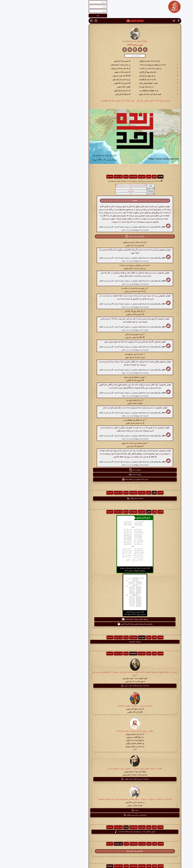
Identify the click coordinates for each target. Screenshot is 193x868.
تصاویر (110, 177)
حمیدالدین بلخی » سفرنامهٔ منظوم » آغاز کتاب (96, 706)
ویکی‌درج (93, 191)
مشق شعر (103, 177)
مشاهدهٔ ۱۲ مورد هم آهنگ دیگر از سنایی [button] (97, 686)
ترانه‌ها (88, 177)
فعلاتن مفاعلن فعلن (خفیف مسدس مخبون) (94, 186)
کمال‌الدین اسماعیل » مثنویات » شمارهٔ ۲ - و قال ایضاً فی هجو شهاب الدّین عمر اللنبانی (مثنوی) (96, 799)
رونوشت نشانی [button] (96, 475)
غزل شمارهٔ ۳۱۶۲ (97, 45)
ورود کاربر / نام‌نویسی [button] (97, 21)
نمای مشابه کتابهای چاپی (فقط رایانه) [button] (97, 479)
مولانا (107, 41)
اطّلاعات (122, 177)
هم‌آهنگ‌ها (95, 177)
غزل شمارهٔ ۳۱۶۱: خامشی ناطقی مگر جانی (114, 101)
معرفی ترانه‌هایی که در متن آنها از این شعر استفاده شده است (96, 832)
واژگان (116, 177)
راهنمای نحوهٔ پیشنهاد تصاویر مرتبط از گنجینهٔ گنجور (97, 624)
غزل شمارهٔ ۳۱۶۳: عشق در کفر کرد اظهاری (80, 101)
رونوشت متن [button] (97, 470)
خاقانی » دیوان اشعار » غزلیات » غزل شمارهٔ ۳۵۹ (96, 731)
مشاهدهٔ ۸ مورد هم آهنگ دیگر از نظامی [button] (96, 779)
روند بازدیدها (80, 177)
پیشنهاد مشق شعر (96, 642)
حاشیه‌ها (71, 177)
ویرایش (89, 230)
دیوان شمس (98, 41)
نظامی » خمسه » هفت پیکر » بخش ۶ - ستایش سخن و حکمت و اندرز (96, 769)
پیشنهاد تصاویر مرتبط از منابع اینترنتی (97, 619)
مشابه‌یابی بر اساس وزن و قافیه (96, 815)
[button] (140, 21)
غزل (93, 188)
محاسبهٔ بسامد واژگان (97, 499)
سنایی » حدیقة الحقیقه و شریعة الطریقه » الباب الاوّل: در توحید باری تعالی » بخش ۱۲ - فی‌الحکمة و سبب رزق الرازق (96, 674)
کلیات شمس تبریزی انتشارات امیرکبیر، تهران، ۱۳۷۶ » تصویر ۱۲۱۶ (96, 613)
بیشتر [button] (97, 810)
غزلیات (88, 41)
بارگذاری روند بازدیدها (97, 851)
